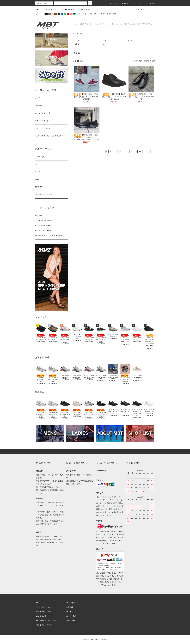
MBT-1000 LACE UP (43, 231)
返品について (41, 616)
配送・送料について (44, 612)
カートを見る (71, 616)
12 (144, 152)
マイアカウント (72, 603)
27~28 (109, 14)
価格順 (146, 61)
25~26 (103, 14)
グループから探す (67, 10)
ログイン (135, 3)
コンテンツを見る (83, 10)
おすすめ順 (138, 61)
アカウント (111, 3)
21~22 (90, 14)
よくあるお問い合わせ (44, 221)
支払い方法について (44, 607)
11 (140, 152)
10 (136, 152)
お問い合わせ (137, 10)
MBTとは (39, 215)
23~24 (96, 14)
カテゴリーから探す (50, 10)
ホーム (38, 10)
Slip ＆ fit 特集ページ (43, 226)
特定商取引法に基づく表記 (46, 620)
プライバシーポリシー (45, 625)
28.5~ (115, 14)
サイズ (80, 34)
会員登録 (124, 3)
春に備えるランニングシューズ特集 (49, 236)
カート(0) (149, 3)
